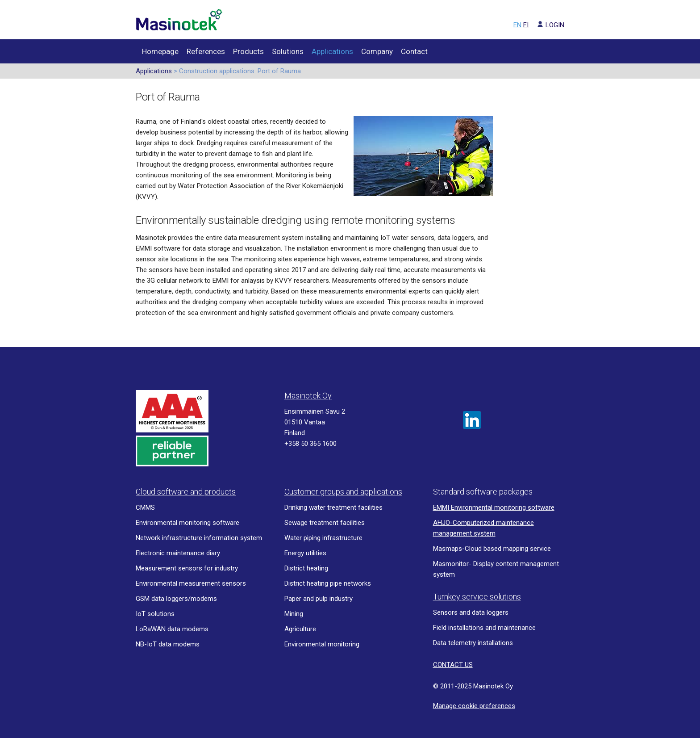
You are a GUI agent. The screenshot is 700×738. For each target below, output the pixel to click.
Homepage (160, 51)
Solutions (288, 51)
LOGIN (547, 25)
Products (248, 51)
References (206, 51)
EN (517, 25)
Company (377, 51)
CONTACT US (453, 665)
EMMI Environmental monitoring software (494, 507)
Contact (414, 51)
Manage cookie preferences (474, 706)
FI (526, 25)
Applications (332, 51)
